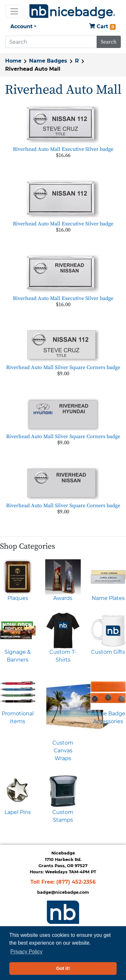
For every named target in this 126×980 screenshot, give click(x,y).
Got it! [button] (63, 968)
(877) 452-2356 (76, 882)
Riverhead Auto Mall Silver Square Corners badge (63, 367)
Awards (63, 598)
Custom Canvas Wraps (63, 751)
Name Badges (48, 61)
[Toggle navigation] (14, 11)
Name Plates (108, 598)
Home (13, 61)
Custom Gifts (108, 652)
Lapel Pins (18, 812)
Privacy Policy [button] (26, 952)
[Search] (51, 42)
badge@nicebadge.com (63, 892)
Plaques (18, 598)
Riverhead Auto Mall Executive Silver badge (63, 149)
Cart (102, 27)
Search (109, 42)
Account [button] (21, 26)
